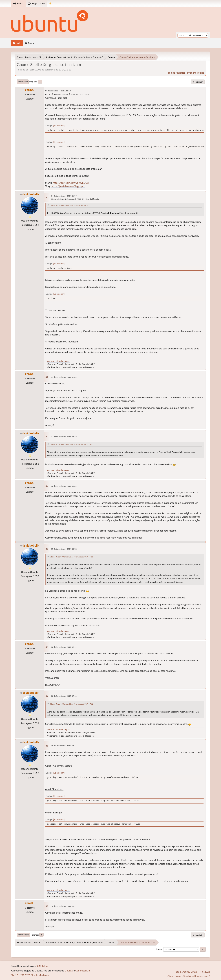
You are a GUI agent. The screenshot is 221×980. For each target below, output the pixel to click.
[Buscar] (190, 35)
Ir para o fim (23, 82)
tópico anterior (177, 73)
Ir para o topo (23, 935)
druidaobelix (31, 194)
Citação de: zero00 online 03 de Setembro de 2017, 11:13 (71, 205)
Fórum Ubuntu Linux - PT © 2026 (192, 972)
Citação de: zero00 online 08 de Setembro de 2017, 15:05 (71, 557)
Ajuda (170, 976)
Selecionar (59, 126)
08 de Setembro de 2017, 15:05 (64, 486)
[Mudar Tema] (50, 3)
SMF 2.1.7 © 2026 (21, 975)
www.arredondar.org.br (59, 361)
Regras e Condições (184, 976)
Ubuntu (69, 970)
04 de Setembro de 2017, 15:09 (64, 196)
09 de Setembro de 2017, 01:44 (64, 746)
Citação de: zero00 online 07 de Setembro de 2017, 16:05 (71, 444)
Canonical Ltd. (83, 970)
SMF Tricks (42, 966)
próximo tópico (196, 73)
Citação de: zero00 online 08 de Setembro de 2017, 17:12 (71, 704)
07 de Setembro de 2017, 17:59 (64, 436)
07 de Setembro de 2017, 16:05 (64, 377)
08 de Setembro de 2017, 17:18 (64, 696)
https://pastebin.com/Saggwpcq (68, 186)
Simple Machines (40, 975)
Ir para (159, 949)
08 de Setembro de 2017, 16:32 (64, 549)
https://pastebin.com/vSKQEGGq (71, 183)
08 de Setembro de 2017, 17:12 (64, 647)
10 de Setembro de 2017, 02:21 (64, 906)
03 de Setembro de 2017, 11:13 (58, 91)
